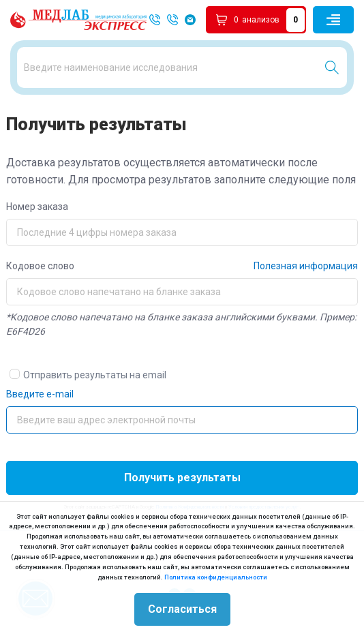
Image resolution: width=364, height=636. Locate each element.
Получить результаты (182, 478)
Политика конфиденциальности (216, 577)
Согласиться (182, 609)
